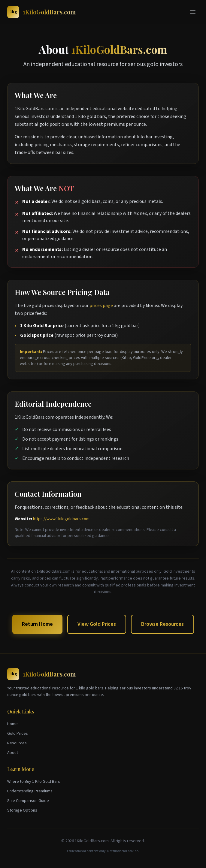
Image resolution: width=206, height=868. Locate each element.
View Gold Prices (97, 624)
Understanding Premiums (30, 791)
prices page (101, 306)
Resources (17, 743)
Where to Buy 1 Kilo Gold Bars (34, 782)
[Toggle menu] (193, 12)
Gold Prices (18, 734)
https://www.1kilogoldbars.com (61, 519)
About (13, 753)
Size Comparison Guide (28, 801)
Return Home (37, 624)
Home (12, 724)
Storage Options (22, 810)
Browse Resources (162, 624)
